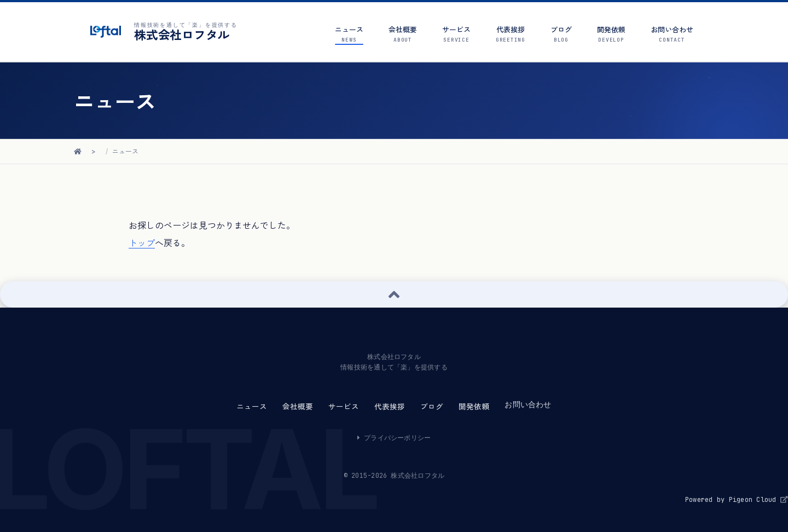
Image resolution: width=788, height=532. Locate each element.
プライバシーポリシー (394, 438)
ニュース (125, 151)
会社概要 (298, 407)
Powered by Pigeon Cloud (737, 500)
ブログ (432, 407)
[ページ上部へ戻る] (394, 294)
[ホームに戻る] (78, 151)
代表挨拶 (390, 407)
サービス (344, 407)
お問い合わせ (528, 404)
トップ (142, 243)
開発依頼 (474, 407)
